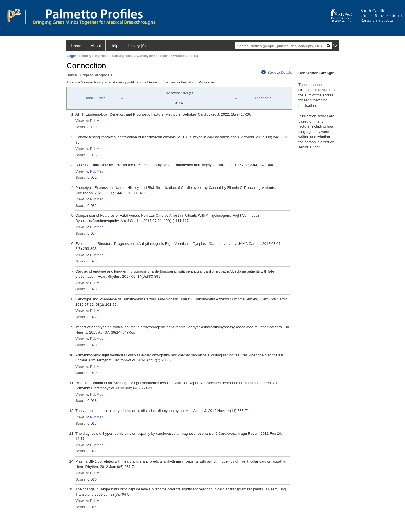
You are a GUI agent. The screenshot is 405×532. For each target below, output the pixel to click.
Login (71, 56)
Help (114, 46)
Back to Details (277, 72)
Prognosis (263, 98)
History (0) (137, 46)
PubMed (97, 121)
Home (76, 46)
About (96, 46)
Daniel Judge (95, 98)
